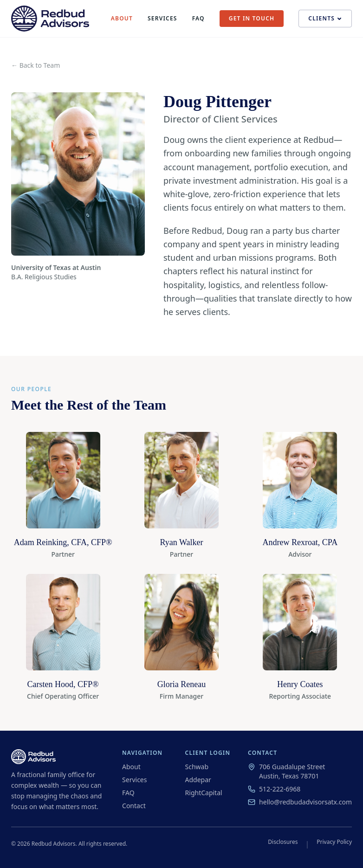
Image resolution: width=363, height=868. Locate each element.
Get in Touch (252, 18)
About (122, 19)
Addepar (198, 780)
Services (162, 19)
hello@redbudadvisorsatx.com (300, 802)
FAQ (198, 19)
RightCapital (204, 793)
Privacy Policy (334, 842)
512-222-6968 (274, 789)
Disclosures (283, 842)
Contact (134, 806)
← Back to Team (36, 65)
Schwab (197, 767)
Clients (325, 18)
